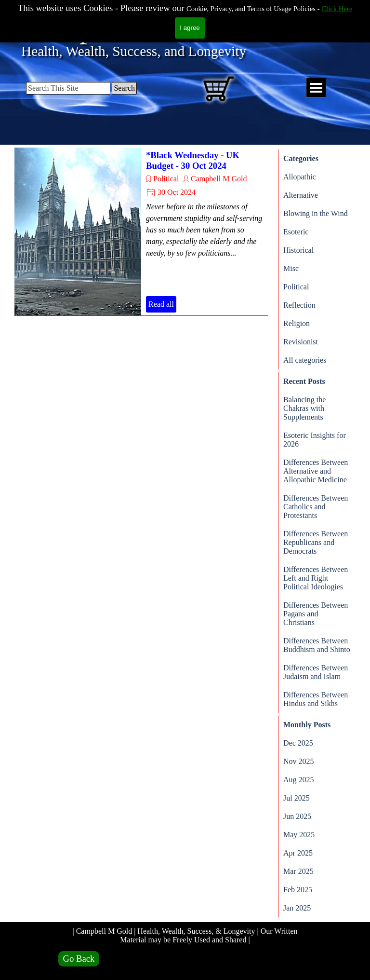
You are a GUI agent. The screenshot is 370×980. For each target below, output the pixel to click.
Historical (298, 250)
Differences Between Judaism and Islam (316, 672)
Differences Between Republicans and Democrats (316, 542)
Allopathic (300, 177)
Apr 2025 (298, 853)
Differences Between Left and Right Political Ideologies (316, 578)
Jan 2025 (297, 908)
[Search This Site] (68, 88)
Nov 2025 (299, 761)
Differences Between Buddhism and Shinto (317, 645)
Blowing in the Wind (316, 213)
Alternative (301, 195)
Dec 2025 (298, 743)
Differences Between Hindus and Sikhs (316, 699)
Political (166, 179)
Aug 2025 (299, 780)
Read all (161, 304)
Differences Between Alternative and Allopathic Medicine (316, 471)
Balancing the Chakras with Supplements (304, 408)
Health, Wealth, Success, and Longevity (134, 51)
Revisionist (301, 342)
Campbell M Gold (219, 179)
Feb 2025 (298, 890)
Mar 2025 (298, 871)
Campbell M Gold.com (164, 27)
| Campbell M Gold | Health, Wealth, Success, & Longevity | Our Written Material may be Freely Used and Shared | (186, 935)
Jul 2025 (297, 798)
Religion (297, 323)
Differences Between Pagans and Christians (316, 614)
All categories (305, 360)
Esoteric (296, 232)
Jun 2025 (297, 816)
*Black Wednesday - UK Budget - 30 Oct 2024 (193, 160)
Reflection (299, 305)
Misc (291, 268)
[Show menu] (316, 88)
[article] (141, 231)
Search (124, 88)
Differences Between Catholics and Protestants (316, 507)
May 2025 (299, 835)
